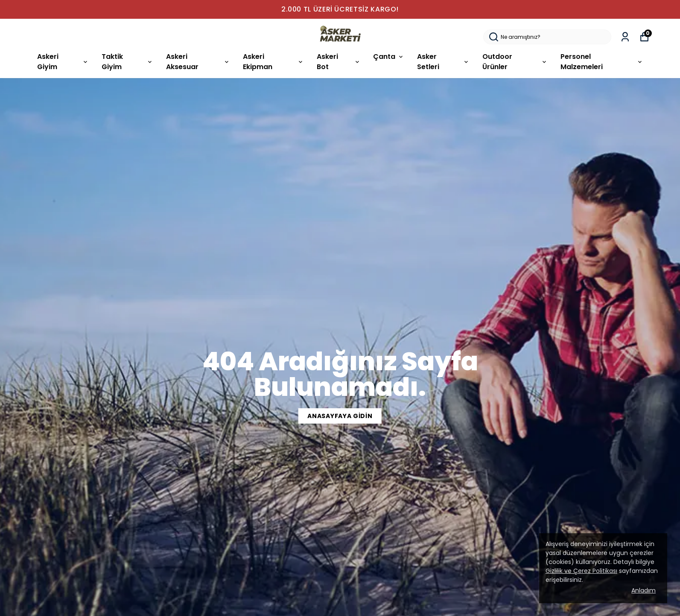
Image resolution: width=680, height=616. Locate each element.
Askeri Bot (339, 62)
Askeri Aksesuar (198, 62)
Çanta (389, 57)
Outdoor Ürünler (515, 62)
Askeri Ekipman (273, 62)
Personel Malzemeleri (602, 62)
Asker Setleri (443, 62)
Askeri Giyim (63, 62)
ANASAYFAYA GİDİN (340, 416)
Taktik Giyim (127, 62)
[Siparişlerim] (625, 37)
